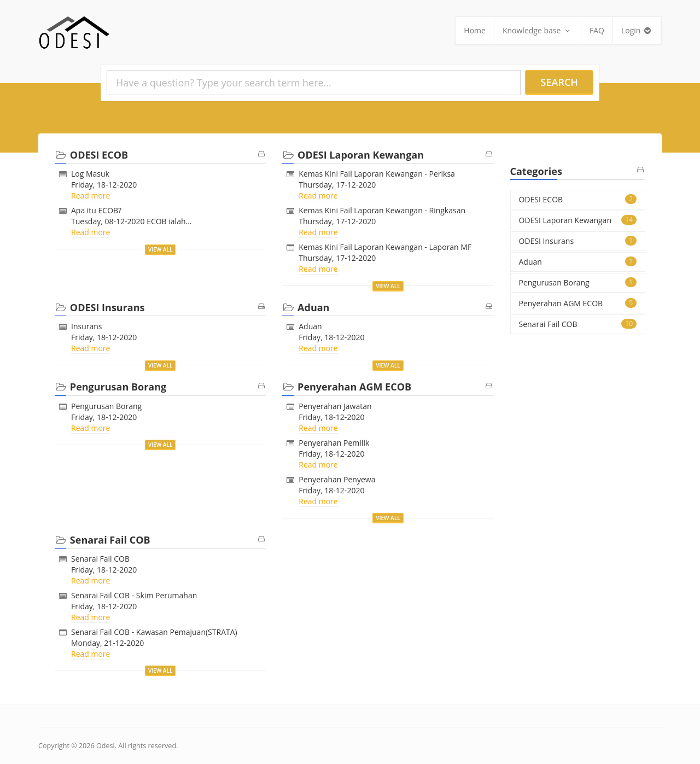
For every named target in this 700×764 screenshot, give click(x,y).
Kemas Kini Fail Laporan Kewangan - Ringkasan (382, 210)
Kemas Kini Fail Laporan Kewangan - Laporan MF (385, 247)
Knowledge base (538, 30)
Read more (91, 196)
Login (637, 30)
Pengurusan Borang (106, 406)
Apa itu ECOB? (96, 210)
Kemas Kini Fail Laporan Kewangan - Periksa (377, 174)
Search (559, 82)
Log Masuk (90, 174)
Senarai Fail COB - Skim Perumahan (134, 595)
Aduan (310, 326)
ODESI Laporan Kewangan (578, 220)
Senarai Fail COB (100, 559)
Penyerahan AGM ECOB (578, 303)
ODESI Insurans (578, 241)
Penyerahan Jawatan (335, 406)
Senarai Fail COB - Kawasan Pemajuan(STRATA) (154, 632)
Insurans (87, 326)
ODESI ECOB (578, 199)
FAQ (597, 30)
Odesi (106, 746)
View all (160, 249)
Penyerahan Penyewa (337, 479)
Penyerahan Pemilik (334, 443)
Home (475, 30)
